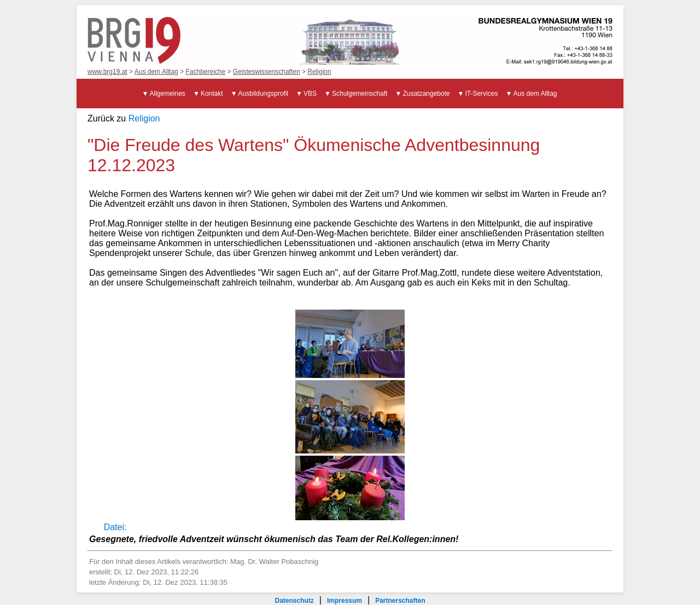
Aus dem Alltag (156, 72)
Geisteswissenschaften (267, 72)
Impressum (345, 601)
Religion (319, 72)
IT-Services (481, 94)
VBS (310, 94)
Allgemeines (168, 94)
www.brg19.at (107, 72)
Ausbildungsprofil (263, 94)
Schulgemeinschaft (360, 94)
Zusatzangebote (426, 94)
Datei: (115, 527)
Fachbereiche (205, 72)
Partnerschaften (400, 601)
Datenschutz (294, 601)
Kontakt (212, 94)
